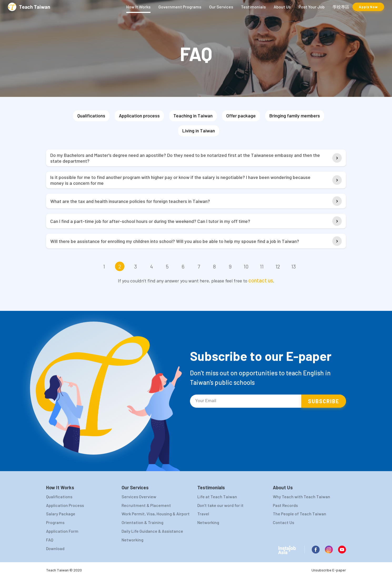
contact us (261, 280)
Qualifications (91, 116)
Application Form (62, 531)
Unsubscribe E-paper (329, 570)
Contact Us (283, 522)
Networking (132, 540)
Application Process (65, 505)
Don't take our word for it (220, 505)
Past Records (285, 505)
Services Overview (139, 497)
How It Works (138, 7)
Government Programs (180, 7)
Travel (203, 514)
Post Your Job (312, 7)
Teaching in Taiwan (193, 116)
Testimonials (253, 7)
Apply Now (368, 7)
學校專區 (341, 7)
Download (55, 548)
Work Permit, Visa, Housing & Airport (156, 514)
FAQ (50, 540)
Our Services (221, 7)
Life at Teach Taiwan (217, 497)
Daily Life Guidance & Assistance (152, 531)
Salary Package (61, 514)
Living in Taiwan (199, 131)
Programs (55, 522)
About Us (282, 7)
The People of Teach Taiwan (300, 514)
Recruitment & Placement (146, 505)
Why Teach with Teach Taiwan (301, 497)
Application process (139, 116)
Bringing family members (295, 116)
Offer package (241, 116)
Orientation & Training (142, 522)
